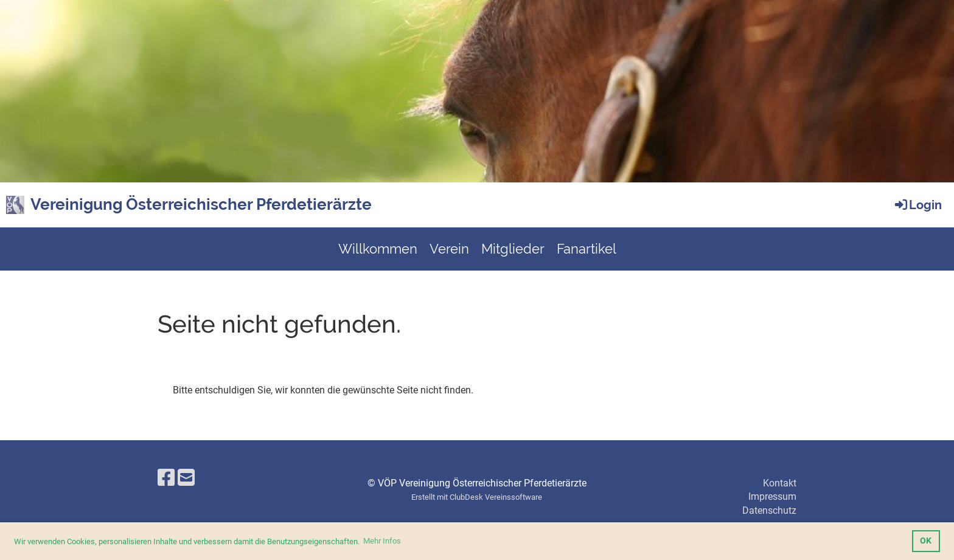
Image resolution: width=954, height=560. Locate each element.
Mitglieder (513, 249)
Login (917, 205)
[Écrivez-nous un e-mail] (186, 478)
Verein (449, 249)
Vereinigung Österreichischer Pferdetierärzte (201, 204)
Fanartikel (587, 249)
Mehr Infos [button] (382, 541)
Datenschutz (769, 510)
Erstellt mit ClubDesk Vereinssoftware (477, 497)
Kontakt (780, 483)
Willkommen (378, 249)
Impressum (772, 496)
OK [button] (926, 541)
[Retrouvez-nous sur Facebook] (166, 478)
